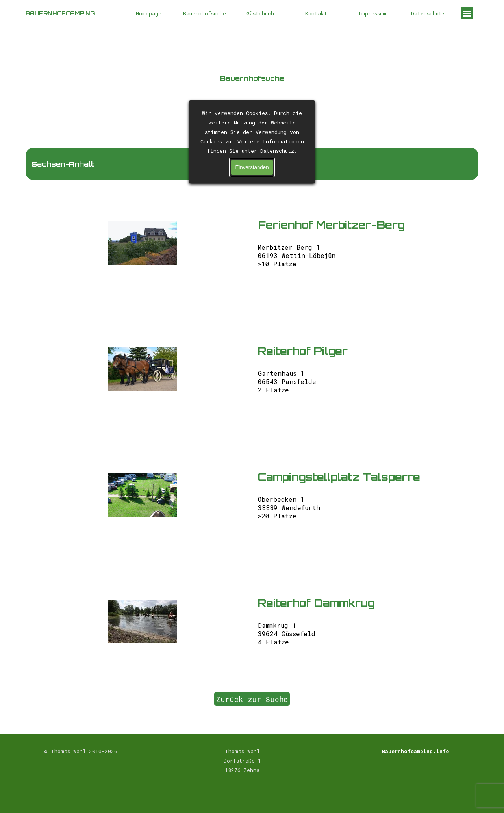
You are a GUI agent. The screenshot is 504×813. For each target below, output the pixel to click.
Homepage (149, 13)
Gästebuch (260, 13)
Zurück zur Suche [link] (252, 699)
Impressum (372, 13)
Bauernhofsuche (205, 13)
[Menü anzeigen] (467, 13)
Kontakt (316, 13)
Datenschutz (428, 13)
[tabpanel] (252, 85)
